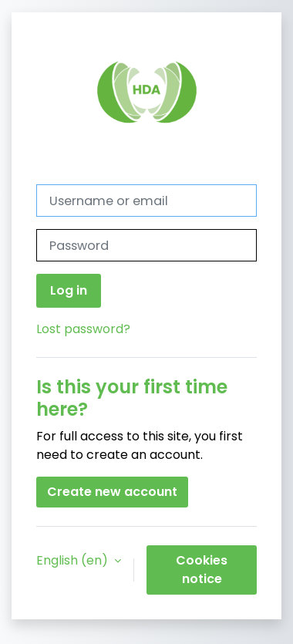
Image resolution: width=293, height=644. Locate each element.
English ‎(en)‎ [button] (74, 560)
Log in (69, 290)
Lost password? (83, 329)
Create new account (112, 492)
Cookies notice (202, 570)
